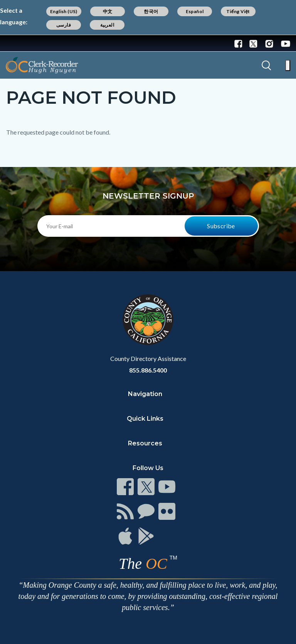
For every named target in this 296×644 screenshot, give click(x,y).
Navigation (145, 394)
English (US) (64, 11)
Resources (145, 443)
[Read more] (30, 43)
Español (195, 11)
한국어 (151, 11)
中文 (108, 11)
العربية (107, 25)
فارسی (64, 25)
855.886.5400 (148, 370)
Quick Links (145, 419)
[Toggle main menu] (288, 65)
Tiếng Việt (238, 11)
